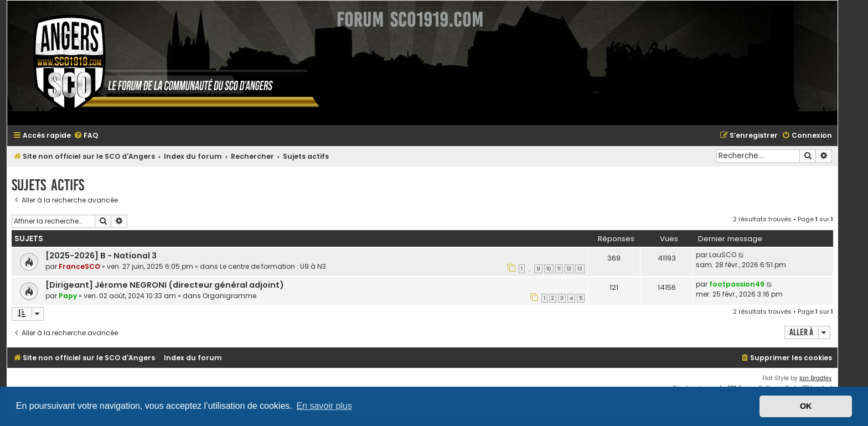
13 (580, 269)
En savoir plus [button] (324, 406)
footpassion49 (737, 284)
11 (559, 269)
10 (549, 269)
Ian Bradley (816, 378)
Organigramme (229, 296)
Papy (68, 296)
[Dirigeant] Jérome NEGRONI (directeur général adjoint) (165, 285)
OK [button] (806, 406)
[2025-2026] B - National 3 (101, 256)
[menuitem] (86, 136)
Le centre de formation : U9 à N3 (273, 266)
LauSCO (723, 255)
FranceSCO (79, 266)
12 (569, 269)
